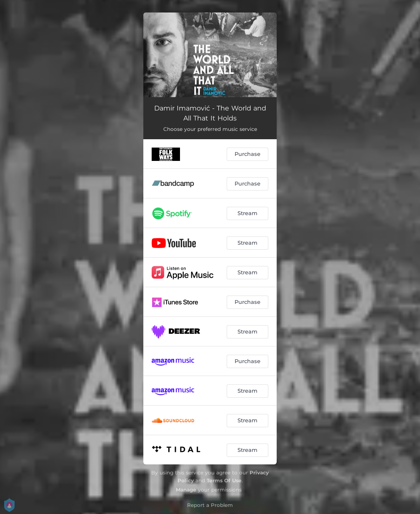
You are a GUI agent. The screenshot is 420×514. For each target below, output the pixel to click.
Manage (186, 490)
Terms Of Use (224, 480)
